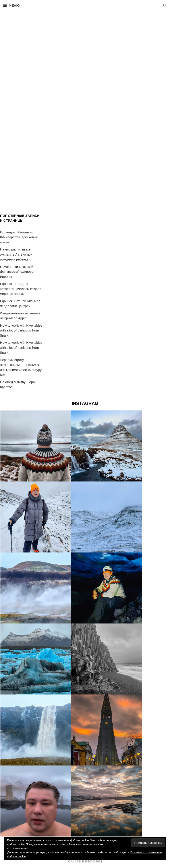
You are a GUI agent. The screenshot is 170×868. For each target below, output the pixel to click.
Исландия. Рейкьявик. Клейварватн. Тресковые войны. (19, 237)
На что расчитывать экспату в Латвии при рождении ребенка (16, 254)
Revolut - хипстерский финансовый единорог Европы (17, 272)
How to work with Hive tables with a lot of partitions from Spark (21, 330)
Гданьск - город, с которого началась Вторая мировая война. (21, 289)
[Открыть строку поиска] (165, 6)
